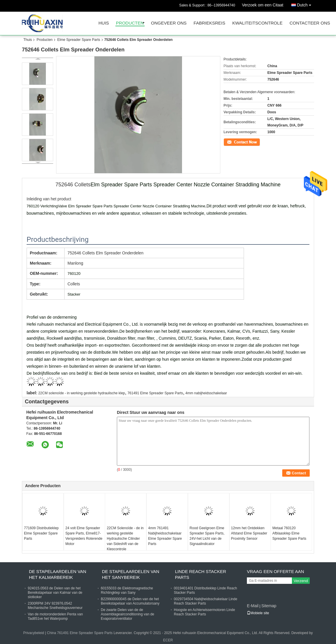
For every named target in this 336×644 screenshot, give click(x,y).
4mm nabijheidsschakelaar (206, 393)
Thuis (28, 40)
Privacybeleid (33, 633)
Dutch (305, 4)
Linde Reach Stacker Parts (201, 574)
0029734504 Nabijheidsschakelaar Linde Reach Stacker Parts (206, 601)
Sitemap (269, 606)
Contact (230, 142)
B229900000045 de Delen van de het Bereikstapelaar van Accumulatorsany (130, 601)
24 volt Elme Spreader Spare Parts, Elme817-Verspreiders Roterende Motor (84, 536)
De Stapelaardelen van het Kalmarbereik (58, 574)
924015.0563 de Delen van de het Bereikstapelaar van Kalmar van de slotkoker (55, 593)
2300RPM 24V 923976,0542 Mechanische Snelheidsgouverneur (55, 606)
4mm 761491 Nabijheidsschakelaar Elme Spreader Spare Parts (165, 536)
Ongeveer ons (169, 23)
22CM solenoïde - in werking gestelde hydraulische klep (82, 393)
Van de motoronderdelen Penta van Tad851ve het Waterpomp (55, 616)
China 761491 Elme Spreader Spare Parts (80, 633)
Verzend (301, 581)
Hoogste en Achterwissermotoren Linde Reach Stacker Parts (204, 612)
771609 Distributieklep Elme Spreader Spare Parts (41, 533)
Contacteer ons (310, 23)
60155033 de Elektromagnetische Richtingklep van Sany (127, 590)
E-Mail (253, 606)
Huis (104, 23)
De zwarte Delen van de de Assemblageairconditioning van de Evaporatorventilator (128, 614)
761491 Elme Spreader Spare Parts (155, 393)
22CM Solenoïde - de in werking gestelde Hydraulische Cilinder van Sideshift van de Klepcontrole (125, 539)
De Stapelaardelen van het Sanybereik (131, 574)
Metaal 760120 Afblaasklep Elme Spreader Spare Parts (289, 533)
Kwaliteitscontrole (257, 23)
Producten (130, 23)
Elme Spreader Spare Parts (79, 40)
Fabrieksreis (209, 23)
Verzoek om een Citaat (263, 5)
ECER (168, 640)
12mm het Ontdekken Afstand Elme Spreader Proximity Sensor (249, 533)
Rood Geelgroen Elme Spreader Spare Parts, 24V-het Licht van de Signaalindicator (207, 536)
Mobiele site (258, 613)
